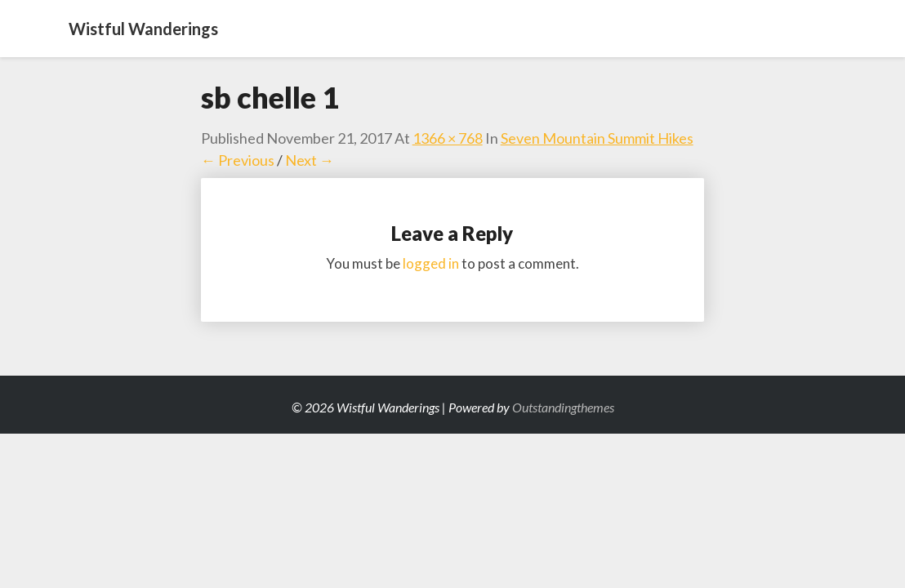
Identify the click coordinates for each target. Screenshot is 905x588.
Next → (310, 160)
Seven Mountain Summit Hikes (597, 138)
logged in (431, 263)
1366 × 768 (448, 138)
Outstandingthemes (563, 407)
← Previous (238, 160)
